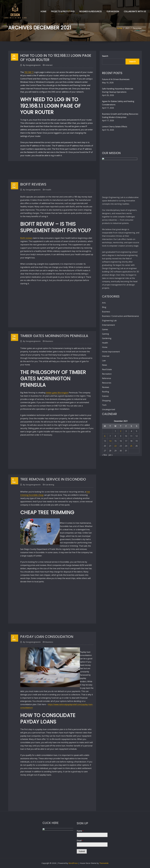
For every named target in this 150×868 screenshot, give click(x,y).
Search (105, 56)
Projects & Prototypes (63, 11)
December (137, 28)
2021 (127, 28)
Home (43, 11)
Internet (49, 65)
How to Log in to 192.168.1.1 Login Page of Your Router (56, 58)
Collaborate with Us (135, 11)
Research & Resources (91, 11)
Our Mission (113, 11)
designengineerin (32, 65)
